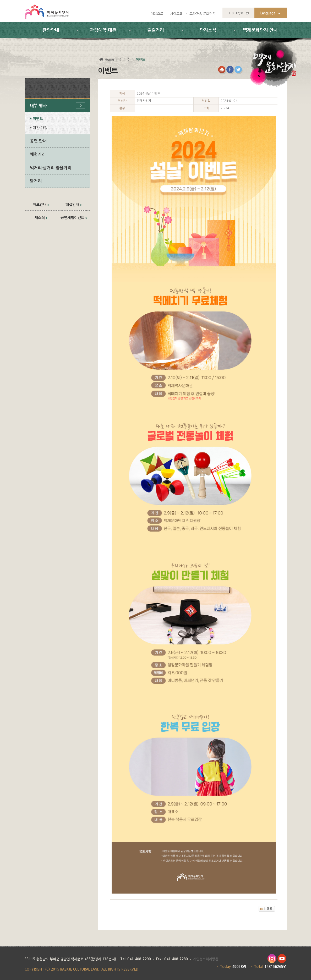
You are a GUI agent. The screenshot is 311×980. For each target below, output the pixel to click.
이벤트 (38, 119)
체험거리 (38, 154)
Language (268, 13)
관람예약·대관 (103, 30)
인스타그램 (272, 959)
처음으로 (157, 14)
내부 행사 (38, 106)
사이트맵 (176, 14)
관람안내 (51, 30)
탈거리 (36, 181)
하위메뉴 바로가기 (0, 0)
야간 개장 (40, 128)
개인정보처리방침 (206, 959)
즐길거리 (156, 30)
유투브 (282, 959)
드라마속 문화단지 (203, 14)
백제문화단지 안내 (260, 30)
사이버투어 (236, 13)
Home (109, 60)
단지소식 (208, 30)
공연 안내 (38, 141)
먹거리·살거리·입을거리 (51, 168)
